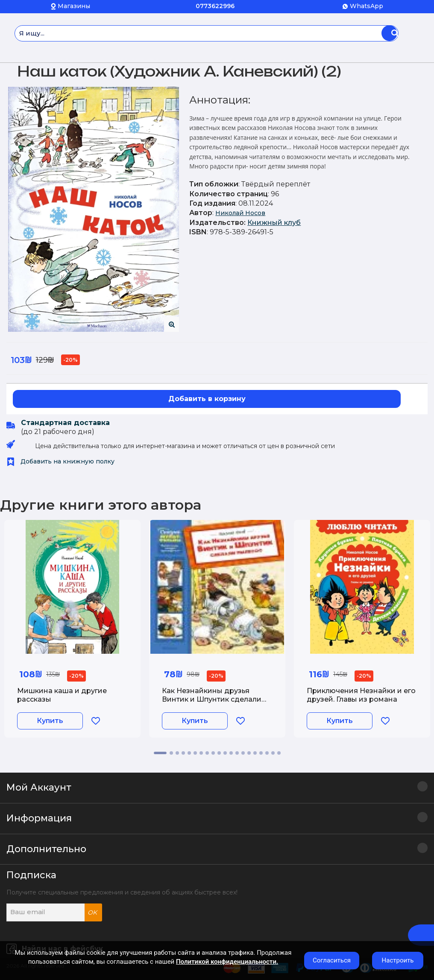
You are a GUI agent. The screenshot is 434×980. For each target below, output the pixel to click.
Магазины (74, 6)
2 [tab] (171, 753)
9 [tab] (213, 753)
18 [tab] (267, 753)
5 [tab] (189, 753)
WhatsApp (367, 6)
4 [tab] (183, 753)
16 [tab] (255, 753)
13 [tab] (237, 753)
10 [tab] (219, 753)
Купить (50, 721)
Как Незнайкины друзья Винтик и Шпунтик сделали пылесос (212, 699)
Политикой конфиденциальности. (227, 962)
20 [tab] (279, 753)
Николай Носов (240, 213)
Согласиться (332, 960)
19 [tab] (273, 753)
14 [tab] (243, 753)
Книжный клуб (274, 223)
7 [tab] (201, 753)
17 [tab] (261, 753)
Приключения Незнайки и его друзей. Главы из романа (361, 695)
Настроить (398, 960)
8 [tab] (207, 753)
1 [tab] (160, 753)
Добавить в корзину (207, 399)
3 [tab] (177, 753)
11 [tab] (225, 753)
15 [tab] (249, 753)
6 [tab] (195, 753)
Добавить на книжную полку (60, 461)
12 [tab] (231, 753)
